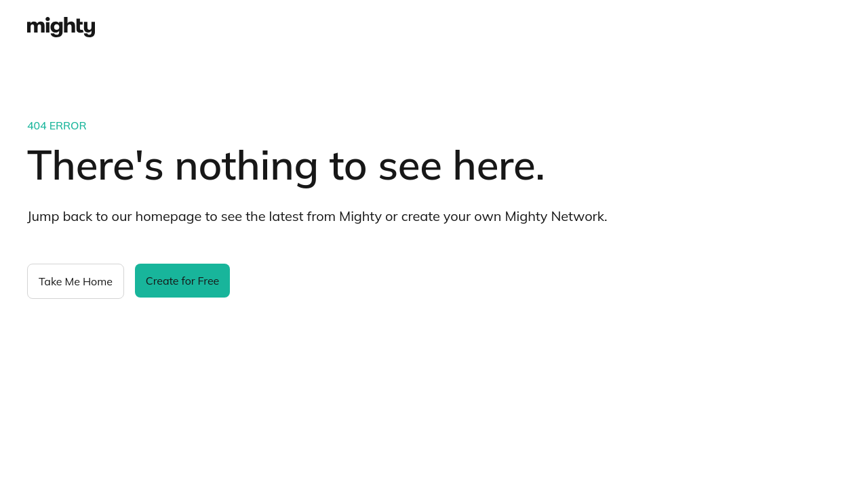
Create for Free (182, 281)
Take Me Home (76, 281)
